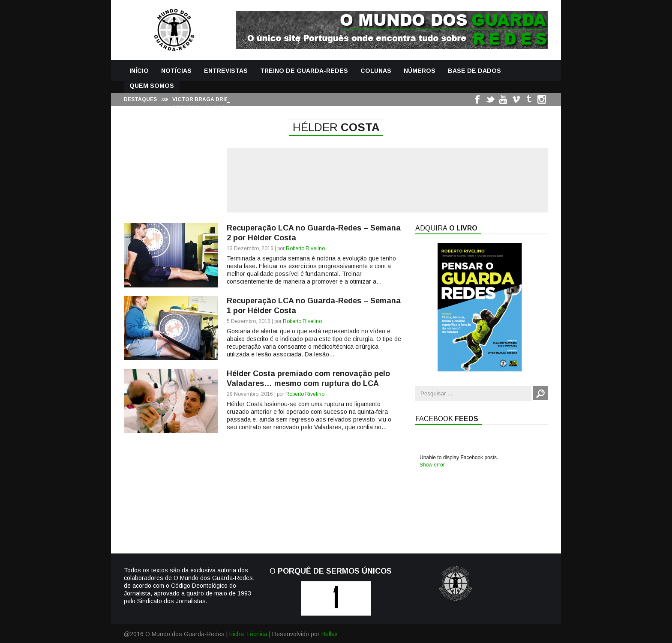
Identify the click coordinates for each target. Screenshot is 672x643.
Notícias (176, 71)
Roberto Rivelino (305, 248)
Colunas (376, 71)
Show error (432, 465)
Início (139, 71)
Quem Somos (152, 86)
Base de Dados (474, 71)
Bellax (330, 634)
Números (420, 71)
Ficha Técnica (248, 634)
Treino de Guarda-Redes (304, 71)
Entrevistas (226, 71)
